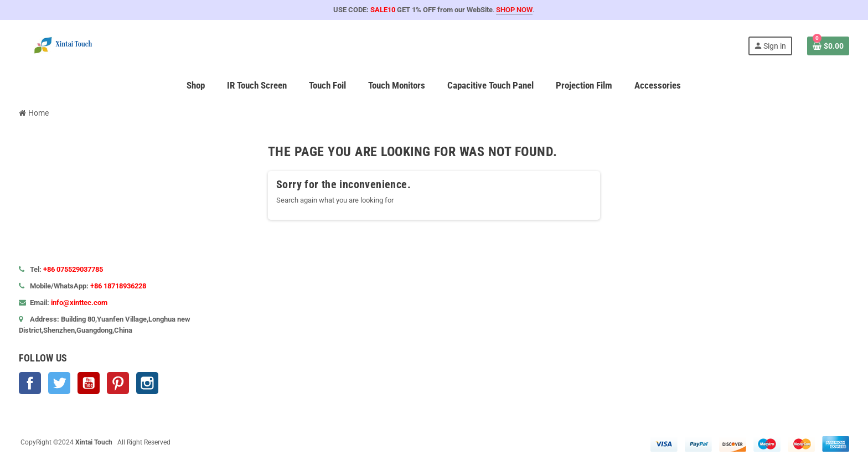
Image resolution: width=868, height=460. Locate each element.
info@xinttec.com (79, 303)
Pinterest (118, 383)
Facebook (30, 383)
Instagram (147, 383)
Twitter (59, 383)
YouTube (89, 383)
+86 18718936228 (118, 286)
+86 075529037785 (73, 269)
